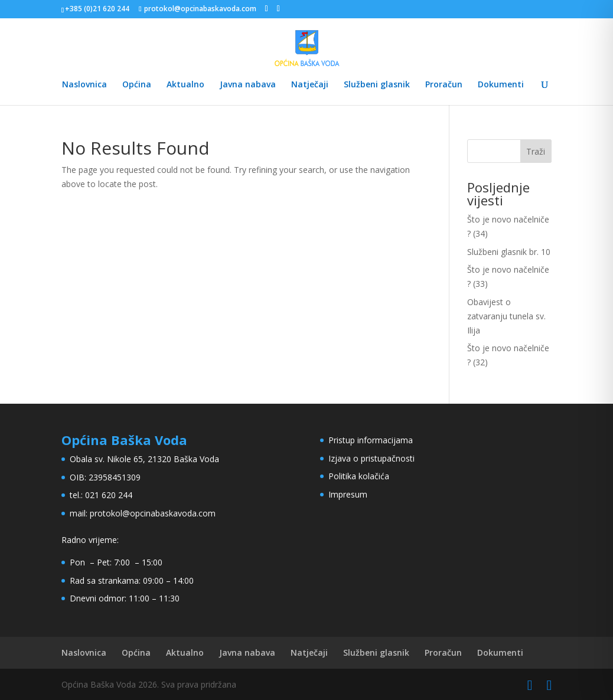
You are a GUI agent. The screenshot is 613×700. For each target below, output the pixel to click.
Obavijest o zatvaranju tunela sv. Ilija (506, 316)
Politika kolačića (359, 476)
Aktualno (185, 85)
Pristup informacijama (371, 440)
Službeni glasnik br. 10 (509, 252)
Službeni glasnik (377, 85)
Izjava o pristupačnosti (371, 458)
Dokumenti (501, 85)
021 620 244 (109, 495)
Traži (536, 151)
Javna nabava (248, 85)
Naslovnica (84, 85)
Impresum (348, 494)
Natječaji (310, 85)
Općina (137, 85)
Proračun (444, 85)
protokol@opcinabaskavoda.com (153, 513)
